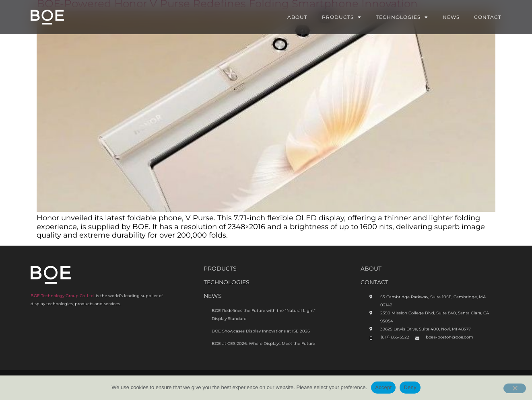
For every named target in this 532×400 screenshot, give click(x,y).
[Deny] (515, 388)
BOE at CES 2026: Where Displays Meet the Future (263, 344)
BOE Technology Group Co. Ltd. (63, 296)
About (297, 17)
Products (342, 17)
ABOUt (371, 269)
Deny (410, 387)
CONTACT (374, 282)
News (451, 17)
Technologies (402, 17)
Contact (488, 17)
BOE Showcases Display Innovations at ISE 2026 (261, 331)
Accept (383, 387)
